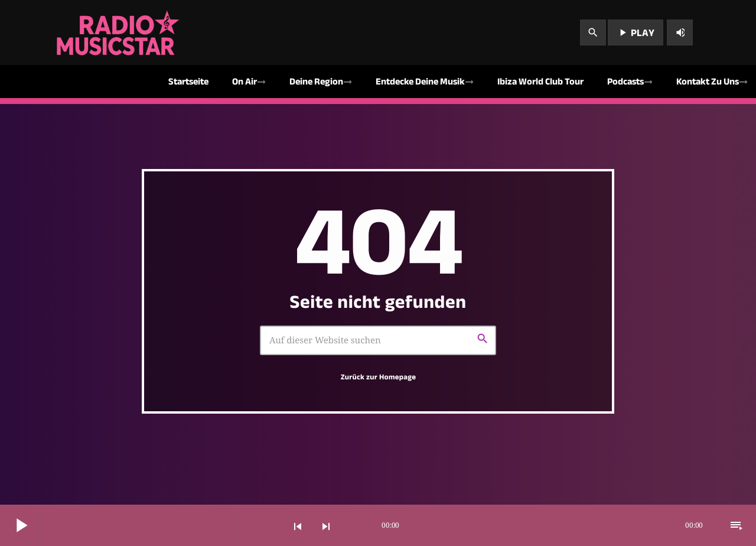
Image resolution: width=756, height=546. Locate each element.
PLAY (636, 32)
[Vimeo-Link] (119, 32)
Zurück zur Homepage (378, 377)
